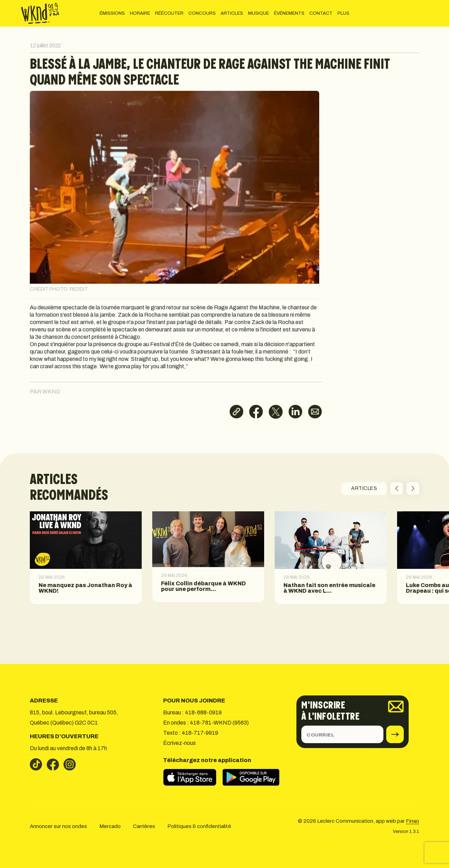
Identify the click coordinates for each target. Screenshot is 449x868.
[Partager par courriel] (315, 412)
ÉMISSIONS (112, 13)
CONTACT (321, 13)
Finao (413, 821)
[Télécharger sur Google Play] (254, 777)
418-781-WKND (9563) (219, 723)
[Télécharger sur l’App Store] (193, 777)
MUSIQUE (259, 13)
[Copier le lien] (236, 412)
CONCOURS (202, 13)
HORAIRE (140, 13)
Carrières (144, 826)
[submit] (395, 734)
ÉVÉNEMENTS (289, 13)
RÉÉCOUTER (169, 13)
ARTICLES (232, 13)
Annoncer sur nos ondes (58, 826)
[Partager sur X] (276, 412)
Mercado (110, 826)
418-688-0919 (203, 712)
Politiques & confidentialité (199, 826)
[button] (397, 489)
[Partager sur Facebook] (256, 412)
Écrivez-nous (179, 743)
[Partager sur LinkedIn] (295, 412)
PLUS (343, 13)
